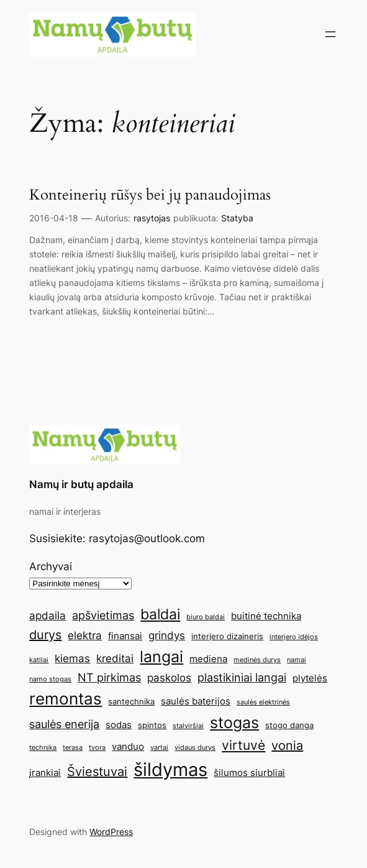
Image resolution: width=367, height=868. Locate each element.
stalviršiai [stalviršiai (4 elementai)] (188, 726)
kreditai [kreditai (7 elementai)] (115, 658)
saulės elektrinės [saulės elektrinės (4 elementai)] (263, 702)
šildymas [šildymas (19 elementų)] (170, 769)
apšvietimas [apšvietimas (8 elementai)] (103, 615)
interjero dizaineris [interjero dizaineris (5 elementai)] (227, 636)
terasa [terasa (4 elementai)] (73, 748)
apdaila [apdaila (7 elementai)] (48, 616)
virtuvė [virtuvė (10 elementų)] (243, 745)
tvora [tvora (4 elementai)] (97, 748)
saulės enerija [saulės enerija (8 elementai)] (64, 724)
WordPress (111, 832)
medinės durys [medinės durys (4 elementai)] (257, 660)
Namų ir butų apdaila (81, 484)
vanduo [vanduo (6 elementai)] (128, 746)
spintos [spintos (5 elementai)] (152, 725)
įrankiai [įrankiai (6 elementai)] (45, 773)
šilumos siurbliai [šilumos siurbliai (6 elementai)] (249, 773)
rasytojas (152, 218)
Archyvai (51, 566)
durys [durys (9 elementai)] (45, 635)
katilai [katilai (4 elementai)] (39, 660)
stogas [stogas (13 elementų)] (234, 723)
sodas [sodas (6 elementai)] (119, 725)
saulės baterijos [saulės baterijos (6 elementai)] (196, 701)
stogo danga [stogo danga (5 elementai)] (289, 725)
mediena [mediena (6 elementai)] (208, 659)
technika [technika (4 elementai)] (43, 748)
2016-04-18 (54, 218)
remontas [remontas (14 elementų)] (66, 699)
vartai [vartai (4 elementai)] (159, 748)
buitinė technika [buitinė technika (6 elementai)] (266, 616)
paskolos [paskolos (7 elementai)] (169, 678)
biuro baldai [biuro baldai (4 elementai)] (206, 617)
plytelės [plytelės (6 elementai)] (310, 678)
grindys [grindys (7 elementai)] (167, 635)
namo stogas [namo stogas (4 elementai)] (50, 679)
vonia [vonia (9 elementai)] (287, 746)
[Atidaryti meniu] (330, 34)
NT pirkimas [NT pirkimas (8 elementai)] (109, 677)
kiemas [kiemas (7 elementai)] (72, 658)
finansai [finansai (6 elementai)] (125, 636)
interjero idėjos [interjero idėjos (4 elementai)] (294, 637)
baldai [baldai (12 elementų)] (160, 614)
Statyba (237, 218)
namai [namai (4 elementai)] (297, 660)
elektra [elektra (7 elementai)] (85, 635)
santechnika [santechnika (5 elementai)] (131, 701)
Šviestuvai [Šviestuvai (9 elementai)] (97, 772)
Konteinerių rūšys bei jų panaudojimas (150, 195)
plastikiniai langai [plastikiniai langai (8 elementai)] (242, 677)
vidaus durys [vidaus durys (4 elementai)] (195, 748)
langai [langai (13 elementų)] (161, 657)
